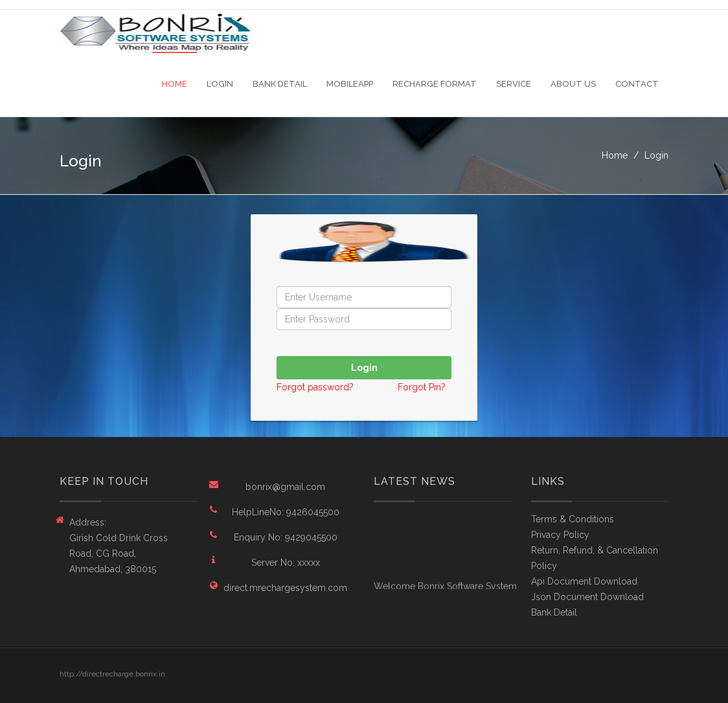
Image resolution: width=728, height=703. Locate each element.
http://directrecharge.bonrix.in (112, 674)
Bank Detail (280, 84)
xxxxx (309, 563)
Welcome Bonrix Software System (445, 587)
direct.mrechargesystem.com (285, 588)
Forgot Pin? (422, 387)
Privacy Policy (560, 535)
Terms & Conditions (573, 519)
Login (220, 84)
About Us (573, 84)
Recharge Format (435, 84)
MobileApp (350, 84)
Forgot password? (316, 387)
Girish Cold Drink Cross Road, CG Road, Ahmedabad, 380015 (119, 553)
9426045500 (313, 512)
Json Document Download (587, 597)
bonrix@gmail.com (285, 487)
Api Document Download (584, 581)
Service (514, 84)
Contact (637, 84)
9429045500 (311, 537)
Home (175, 84)
